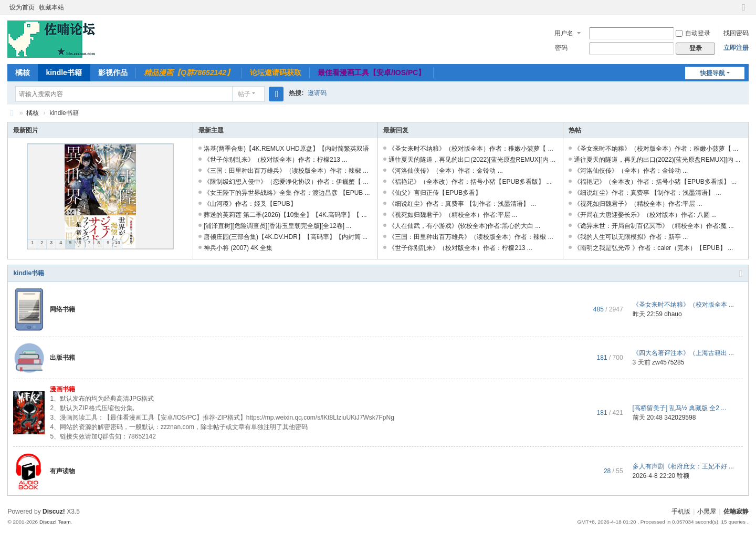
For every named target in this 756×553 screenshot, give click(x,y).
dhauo (673, 314)
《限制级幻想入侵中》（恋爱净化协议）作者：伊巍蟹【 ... (286, 182)
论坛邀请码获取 (276, 72)
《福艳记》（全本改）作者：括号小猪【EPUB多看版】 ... (470, 182)
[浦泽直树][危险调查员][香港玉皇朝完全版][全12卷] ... (277, 226)
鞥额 (683, 476)
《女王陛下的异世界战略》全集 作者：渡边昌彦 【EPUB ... (287, 193)
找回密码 (736, 33)
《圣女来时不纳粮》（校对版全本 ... (683, 305)
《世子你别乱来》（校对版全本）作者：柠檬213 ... (275, 160)
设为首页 (22, 7)
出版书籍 (62, 358)
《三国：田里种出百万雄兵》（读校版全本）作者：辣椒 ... (286, 171)
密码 (561, 48)
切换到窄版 (744, 12)
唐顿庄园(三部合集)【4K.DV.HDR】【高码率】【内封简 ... (286, 237)
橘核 (23, 72)
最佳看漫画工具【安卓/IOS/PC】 (371, 72)
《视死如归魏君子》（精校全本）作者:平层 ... (453, 215)
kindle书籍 (64, 72)
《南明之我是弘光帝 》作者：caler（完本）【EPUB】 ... (653, 248)
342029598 (680, 418)
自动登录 (693, 33)
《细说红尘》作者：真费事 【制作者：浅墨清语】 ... (462, 204)
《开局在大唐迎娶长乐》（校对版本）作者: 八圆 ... (645, 215)
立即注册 (736, 48)
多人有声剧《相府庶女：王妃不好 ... (683, 466)
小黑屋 (707, 512)
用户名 (564, 33)
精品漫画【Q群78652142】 (189, 72)
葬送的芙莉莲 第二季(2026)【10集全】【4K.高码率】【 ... (285, 215)
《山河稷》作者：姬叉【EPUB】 (250, 204)
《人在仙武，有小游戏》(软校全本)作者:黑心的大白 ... (464, 226)
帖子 (244, 94)
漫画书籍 (62, 389)
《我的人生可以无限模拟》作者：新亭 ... (631, 237)
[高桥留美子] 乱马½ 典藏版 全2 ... (680, 408)
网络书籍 (62, 309)
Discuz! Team (55, 522)
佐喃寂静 (12, 113)
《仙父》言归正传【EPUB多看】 (435, 193)
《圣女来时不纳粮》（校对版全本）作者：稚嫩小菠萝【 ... (471, 149)
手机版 (681, 512)
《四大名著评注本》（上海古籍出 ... (683, 353)
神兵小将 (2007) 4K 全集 (238, 248)
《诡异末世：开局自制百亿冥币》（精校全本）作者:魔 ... (654, 226)
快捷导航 (712, 73)
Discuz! (54, 512)
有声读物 (62, 471)
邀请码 (317, 93)
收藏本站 (51, 7)
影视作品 (113, 72)
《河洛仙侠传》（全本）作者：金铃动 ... (445, 171)
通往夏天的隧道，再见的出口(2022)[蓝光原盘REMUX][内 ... (472, 160)
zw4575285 (668, 362)
